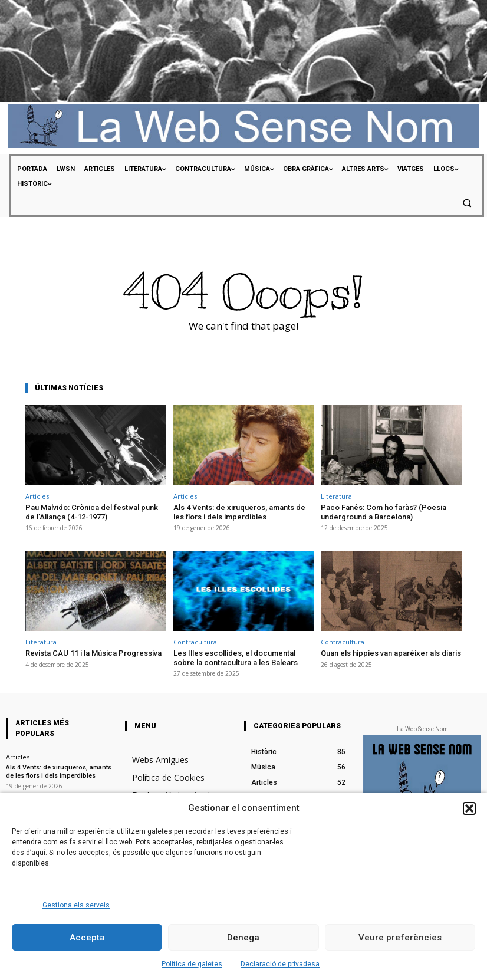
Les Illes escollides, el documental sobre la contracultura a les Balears (236, 658)
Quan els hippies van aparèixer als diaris (391, 653)
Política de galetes (192, 964)
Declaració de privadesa (280, 964)
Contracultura (195, 642)
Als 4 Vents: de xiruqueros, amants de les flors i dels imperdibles (239, 512)
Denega (243, 938)
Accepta (87, 938)
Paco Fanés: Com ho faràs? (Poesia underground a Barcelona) (384, 512)
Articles (37, 496)
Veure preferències (400, 938)
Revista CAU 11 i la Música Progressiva (93, 653)
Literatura (336, 496)
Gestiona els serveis (76, 905)
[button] (469, 808)
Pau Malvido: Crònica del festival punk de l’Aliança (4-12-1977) (92, 512)
